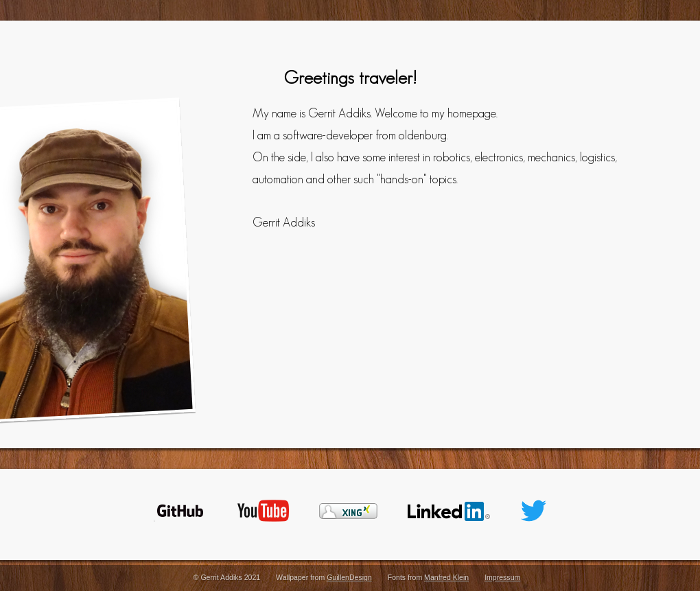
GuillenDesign (349, 577)
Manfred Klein (446, 577)
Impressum (502, 577)
